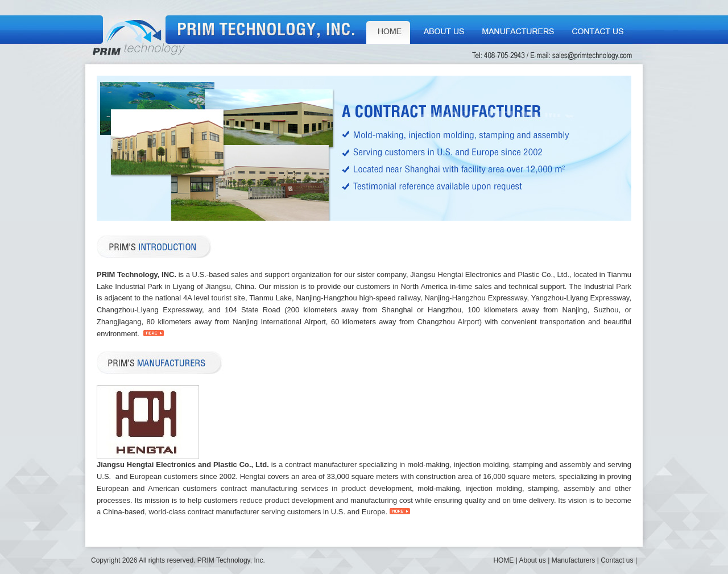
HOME (388, 30)
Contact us (598, 30)
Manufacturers (518, 30)
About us (444, 30)
